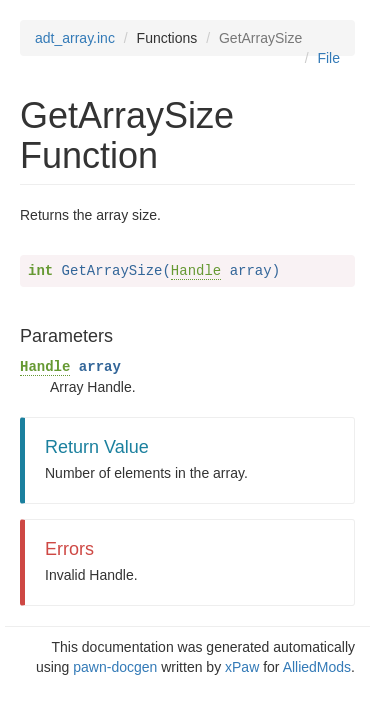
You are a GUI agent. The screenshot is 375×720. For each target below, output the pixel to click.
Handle (196, 271)
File (328, 58)
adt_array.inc (75, 38)
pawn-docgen (115, 667)
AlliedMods (317, 667)
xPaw (242, 667)
